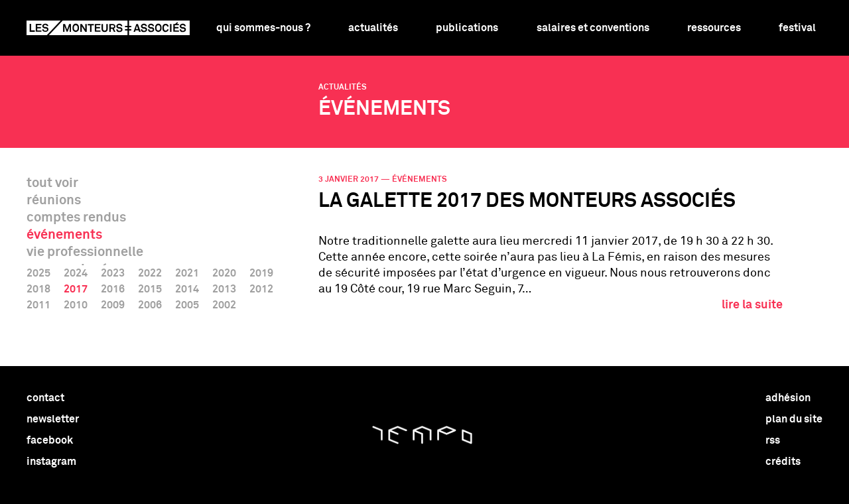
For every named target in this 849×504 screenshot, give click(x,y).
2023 (113, 273)
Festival (797, 28)
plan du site (794, 419)
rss (773, 440)
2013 (224, 289)
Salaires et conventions (593, 28)
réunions (54, 200)
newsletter (53, 419)
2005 (187, 305)
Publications (467, 28)
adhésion (788, 398)
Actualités (373, 28)
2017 (76, 289)
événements (64, 235)
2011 (38, 305)
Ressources (714, 28)
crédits (783, 462)
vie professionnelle (85, 252)
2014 (187, 289)
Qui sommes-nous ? (263, 28)
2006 (150, 305)
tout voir (52, 183)
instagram (51, 462)
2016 (113, 289)
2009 (113, 305)
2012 (261, 289)
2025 (38, 273)
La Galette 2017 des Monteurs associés (527, 202)
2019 (261, 273)
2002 (224, 305)
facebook (50, 440)
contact (45, 398)
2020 (224, 273)
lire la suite (752, 305)
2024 (76, 273)
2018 (38, 289)
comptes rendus (76, 218)
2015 (150, 289)
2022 (150, 273)
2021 (187, 273)
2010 (76, 305)
